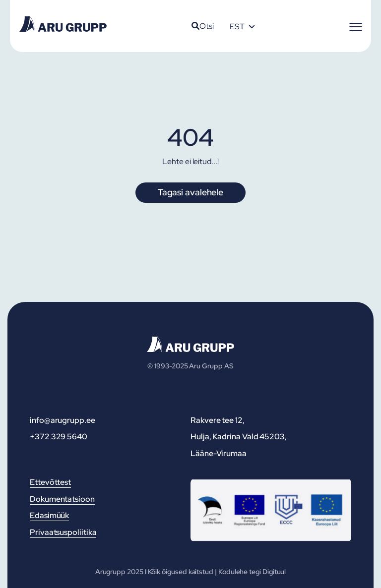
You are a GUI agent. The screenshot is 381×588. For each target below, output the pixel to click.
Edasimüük (49, 515)
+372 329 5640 (59, 437)
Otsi (203, 26)
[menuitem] (242, 26)
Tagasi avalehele (190, 192)
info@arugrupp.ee (63, 420)
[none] (242, 26)
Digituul (274, 572)
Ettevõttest (50, 482)
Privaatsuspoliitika (63, 532)
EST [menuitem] (237, 27)
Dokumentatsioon (62, 499)
